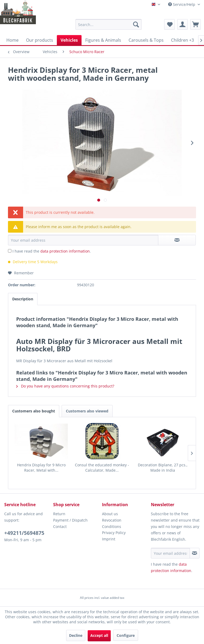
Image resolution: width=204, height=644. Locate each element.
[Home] (12, 40)
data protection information (65, 251)
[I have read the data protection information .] (10, 251)
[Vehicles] (69, 40)
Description (23, 299)
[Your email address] (170, 553)
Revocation (112, 520)
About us (110, 514)
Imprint (109, 539)
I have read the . (52, 251)
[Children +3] (182, 40)
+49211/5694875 (24, 533)
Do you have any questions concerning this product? (65, 386)
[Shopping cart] (195, 24)
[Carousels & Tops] (146, 40)
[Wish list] (169, 24)
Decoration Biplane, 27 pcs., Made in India (163, 468)
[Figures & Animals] (103, 40)
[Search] (136, 24)
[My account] (182, 24)
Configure (126, 635)
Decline (76, 635)
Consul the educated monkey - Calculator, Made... (102, 468)
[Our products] (40, 40)
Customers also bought (34, 411)
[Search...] (109, 24)
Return (59, 514)
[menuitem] (109, 24)
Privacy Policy (114, 533)
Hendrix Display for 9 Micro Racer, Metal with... (41, 468)
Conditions (112, 526)
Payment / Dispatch (70, 520)
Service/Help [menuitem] (182, 4)
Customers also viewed (87, 411)
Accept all (99, 635)
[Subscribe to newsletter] (195, 553)
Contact (60, 526)
